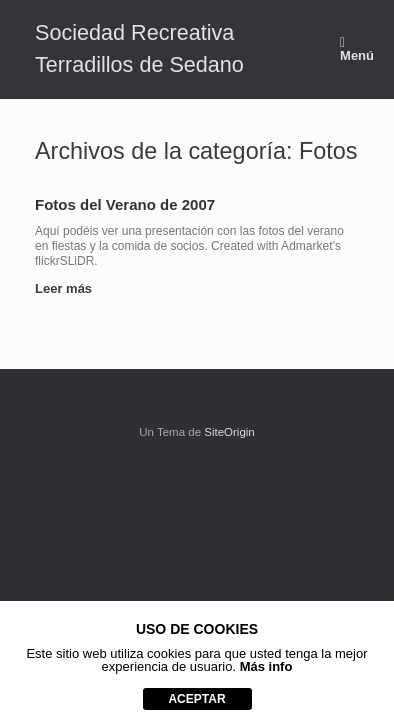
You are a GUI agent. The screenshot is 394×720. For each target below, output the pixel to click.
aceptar (196, 699)
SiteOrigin (229, 432)
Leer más (69, 288)
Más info (266, 666)
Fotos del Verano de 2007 (125, 204)
